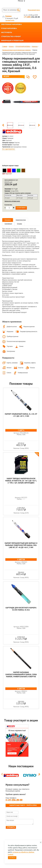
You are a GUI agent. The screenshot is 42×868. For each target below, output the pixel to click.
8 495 (14, 800)
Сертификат (8, 224)
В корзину (21, 208)
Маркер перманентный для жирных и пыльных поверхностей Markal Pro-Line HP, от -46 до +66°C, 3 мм (21, 545)
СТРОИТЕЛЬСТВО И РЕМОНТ (11, 37)
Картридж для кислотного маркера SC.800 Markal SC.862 (21, 609)
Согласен (12, 858)
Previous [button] (3, 126)
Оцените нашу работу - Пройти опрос (23, 805)
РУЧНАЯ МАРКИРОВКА (9, 29)
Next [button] (39, 126)
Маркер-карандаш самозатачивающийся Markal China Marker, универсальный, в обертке (21, 675)
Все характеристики (9, 149)
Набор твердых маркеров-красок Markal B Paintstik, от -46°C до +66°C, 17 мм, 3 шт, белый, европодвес (21, 481)
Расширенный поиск (34, 10)
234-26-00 (32, 17)
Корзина (8, 16)
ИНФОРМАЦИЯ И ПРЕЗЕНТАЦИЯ (12, 41)
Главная (5, 47)
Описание (8, 220)
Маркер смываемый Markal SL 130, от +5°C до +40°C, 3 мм (21, 415)
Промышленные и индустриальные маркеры (16, 50)
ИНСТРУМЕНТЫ (6, 33)
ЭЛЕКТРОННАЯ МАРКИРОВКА (11, 25)
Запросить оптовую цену (12, 201)
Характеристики (21, 220)
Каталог (11, 47)
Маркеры (35, 47)
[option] (21, 102)
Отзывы (19, 224)
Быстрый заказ (10, 20)
